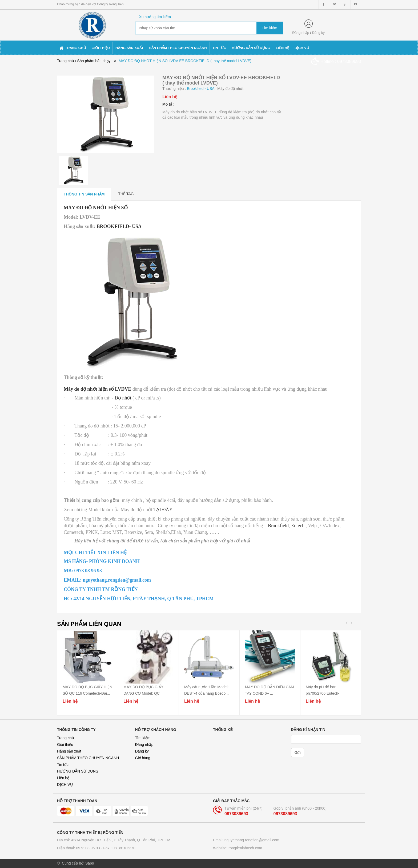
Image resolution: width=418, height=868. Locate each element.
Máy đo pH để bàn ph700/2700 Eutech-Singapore (323, 693)
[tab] (84, 194)
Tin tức (63, 765)
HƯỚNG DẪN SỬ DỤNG (78, 771)
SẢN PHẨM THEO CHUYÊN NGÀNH (88, 758)
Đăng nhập (301, 33)
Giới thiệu (65, 745)
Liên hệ (63, 778)
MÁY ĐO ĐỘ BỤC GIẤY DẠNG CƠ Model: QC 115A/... (143, 693)
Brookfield (278, 526)
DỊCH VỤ (65, 785)
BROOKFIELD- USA (119, 226)
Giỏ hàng (143, 758)
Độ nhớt (124, 398)
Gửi (298, 753)
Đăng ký (318, 33)
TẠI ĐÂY (163, 510)
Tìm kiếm (143, 738)
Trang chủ (66, 738)
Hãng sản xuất (69, 751)
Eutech (298, 526)
